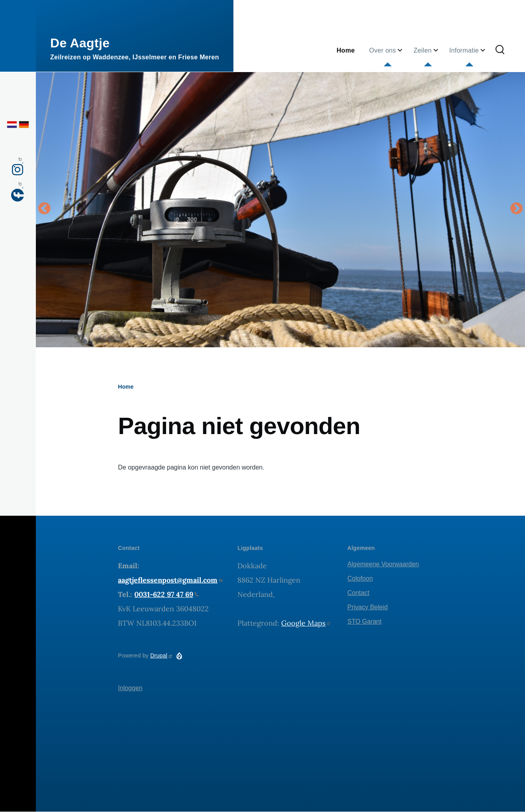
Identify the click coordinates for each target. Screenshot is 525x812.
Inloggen (130, 688)
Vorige (44, 209)
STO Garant (364, 621)
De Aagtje (80, 43)
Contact (358, 593)
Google (306, 623)
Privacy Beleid (367, 607)
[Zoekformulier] (500, 50)
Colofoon (360, 578)
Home (126, 387)
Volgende (517, 209)
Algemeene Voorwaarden (383, 564)
